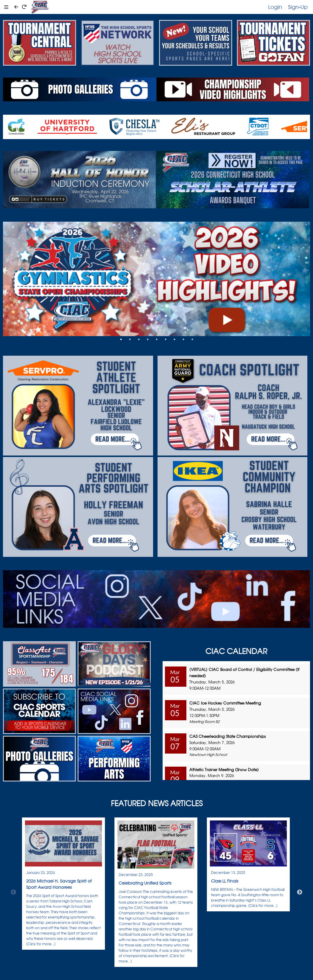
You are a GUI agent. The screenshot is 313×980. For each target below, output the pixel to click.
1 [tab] (121, 339)
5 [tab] (157, 339)
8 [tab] (183, 339)
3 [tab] (139, 339)
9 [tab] (192, 339)
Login (275, 7)
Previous (13, 892)
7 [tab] (174, 339)
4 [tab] (148, 339)
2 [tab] (130, 339)
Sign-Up (298, 7)
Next (300, 892)
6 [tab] (166, 339)
